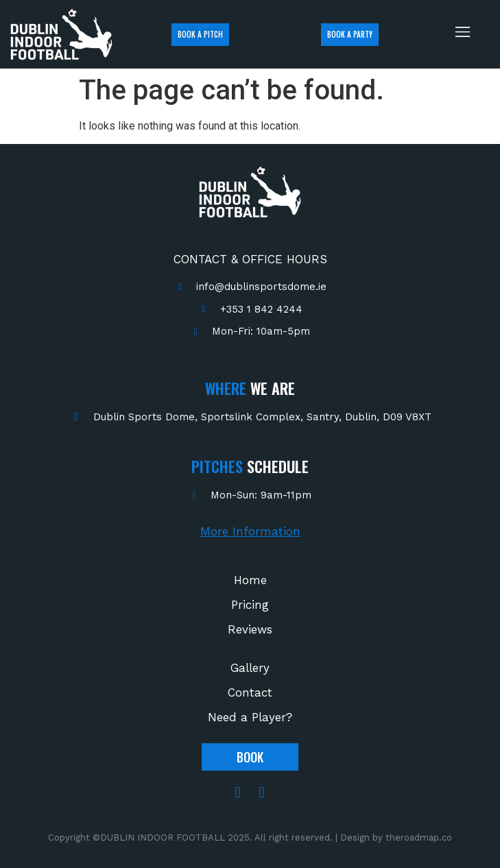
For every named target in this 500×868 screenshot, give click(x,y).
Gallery (250, 668)
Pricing (250, 605)
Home (250, 580)
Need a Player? (250, 717)
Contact (250, 692)
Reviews (250, 629)
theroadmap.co (419, 837)
